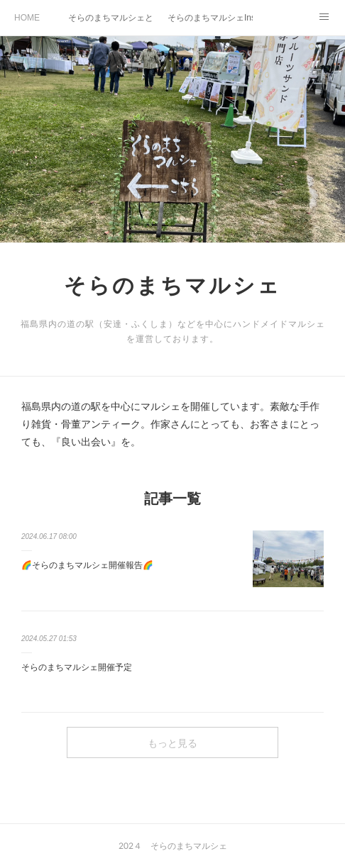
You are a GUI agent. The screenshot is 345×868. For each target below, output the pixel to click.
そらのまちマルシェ (172, 284)
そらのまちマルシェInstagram (210, 18)
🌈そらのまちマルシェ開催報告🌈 (87, 565)
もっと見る (172, 743)
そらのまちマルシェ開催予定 (77, 667)
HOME (27, 18)
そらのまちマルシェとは (111, 18)
